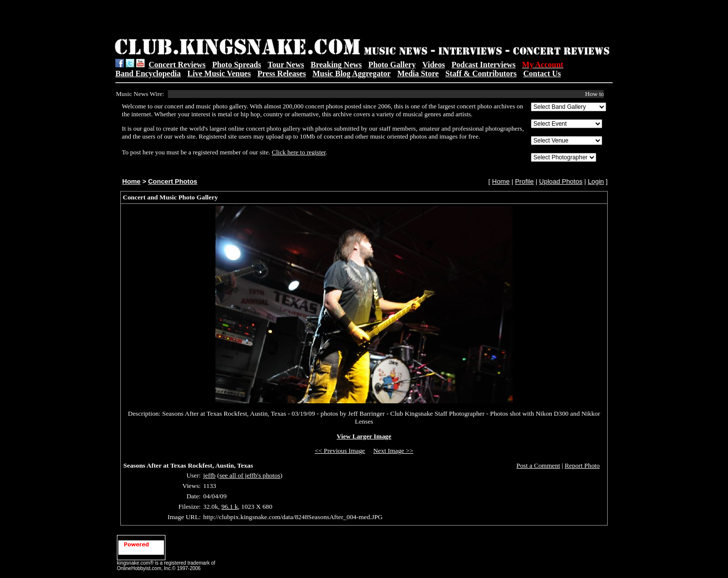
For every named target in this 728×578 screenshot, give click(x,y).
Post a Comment (538, 465)
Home (131, 181)
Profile (524, 181)
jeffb (209, 475)
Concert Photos (173, 181)
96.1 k (230, 506)
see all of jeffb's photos (250, 475)
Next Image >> (393, 451)
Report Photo (582, 465)
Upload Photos (561, 181)
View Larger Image (364, 436)
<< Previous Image (340, 451)
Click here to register (299, 152)
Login (596, 181)
